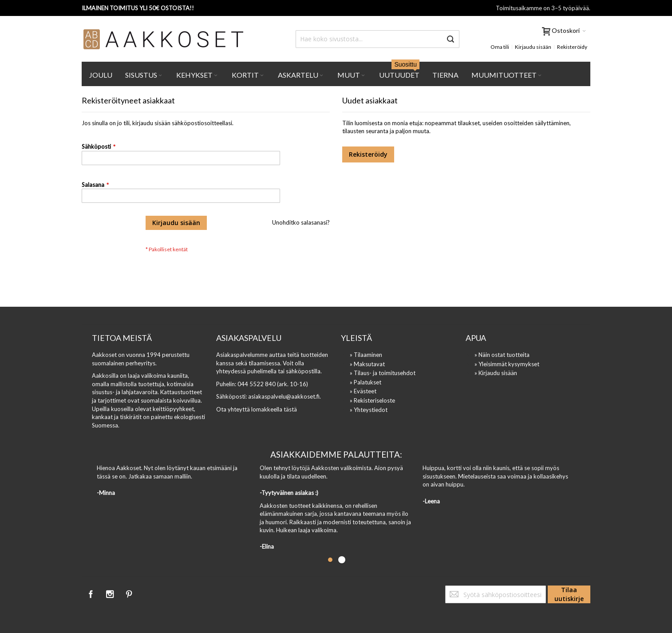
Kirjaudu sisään (533, 47)
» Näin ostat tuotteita (502, 355)
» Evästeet (363, 391)
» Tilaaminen (366, 355)
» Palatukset (366, 382)
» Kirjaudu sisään (496, 373)
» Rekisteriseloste (372, 400)
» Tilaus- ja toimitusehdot (383, 373)
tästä (290, 409)
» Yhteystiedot (369, 410)
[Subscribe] (569, 594)
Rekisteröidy (572, 47)
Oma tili (500, 47)
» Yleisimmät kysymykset (507, 364)
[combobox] (378, 39)
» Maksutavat (367, 364)
